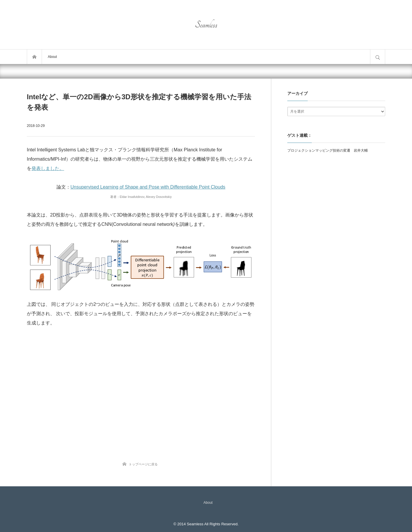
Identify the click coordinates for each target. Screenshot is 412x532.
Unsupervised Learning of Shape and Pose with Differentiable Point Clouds (148, 187)
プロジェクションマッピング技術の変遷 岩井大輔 (328, 150)
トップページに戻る (143, 464)
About (52, 57)
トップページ (34, 57)
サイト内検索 (378, 57)
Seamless (206, 25)
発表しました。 (48, 168)
